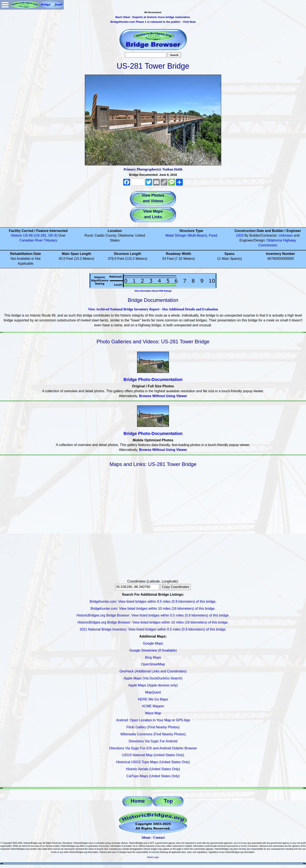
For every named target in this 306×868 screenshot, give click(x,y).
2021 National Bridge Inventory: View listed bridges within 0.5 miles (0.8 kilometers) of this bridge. (153, 629)
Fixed (213, 235)
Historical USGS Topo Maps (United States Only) (153, 762)
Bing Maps (153, 657)
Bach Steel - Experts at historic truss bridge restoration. (153, 17)
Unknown (286, 235)
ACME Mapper (153, 706)
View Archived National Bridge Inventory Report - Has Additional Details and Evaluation (153, 309)
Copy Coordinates (176, 587)
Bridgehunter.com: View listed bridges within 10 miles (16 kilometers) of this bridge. (153, 609)
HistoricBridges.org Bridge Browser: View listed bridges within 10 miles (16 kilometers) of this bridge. (153, 622)
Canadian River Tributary (38, 240)
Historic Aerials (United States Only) (153, 769)
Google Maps (153, 643)
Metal (169, 235)
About (146, 837)
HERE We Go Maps (153, 699)
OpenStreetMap (153, 664)
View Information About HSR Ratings (153, 291)
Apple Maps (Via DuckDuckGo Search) (153, 678)
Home (138, 801)
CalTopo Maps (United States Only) (153, 776)
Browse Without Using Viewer (163, 396)
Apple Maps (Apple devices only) (153, 685)
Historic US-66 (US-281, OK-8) (34, 235)
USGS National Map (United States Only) (153, 755)
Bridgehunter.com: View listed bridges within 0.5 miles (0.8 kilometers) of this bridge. (153, 602)
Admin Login (153, 857)
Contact (159, 837)
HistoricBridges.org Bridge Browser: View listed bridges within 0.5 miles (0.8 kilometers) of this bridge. (153, 615)
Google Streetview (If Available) (153, 650)
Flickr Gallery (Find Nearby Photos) (153, 727)
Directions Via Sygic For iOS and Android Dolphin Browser (153, 748)
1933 (240, 235)
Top (168, 801)
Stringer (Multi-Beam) (191, 235)
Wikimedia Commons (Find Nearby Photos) (153, 734)
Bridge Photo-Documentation (153, 379)
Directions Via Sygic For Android (153, 741)
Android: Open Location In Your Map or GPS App (153, 720)
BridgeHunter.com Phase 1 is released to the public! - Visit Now (153, 22)
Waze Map (153, 713)
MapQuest (153, 692)
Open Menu (5, 5)
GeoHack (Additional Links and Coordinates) (153, 671)
